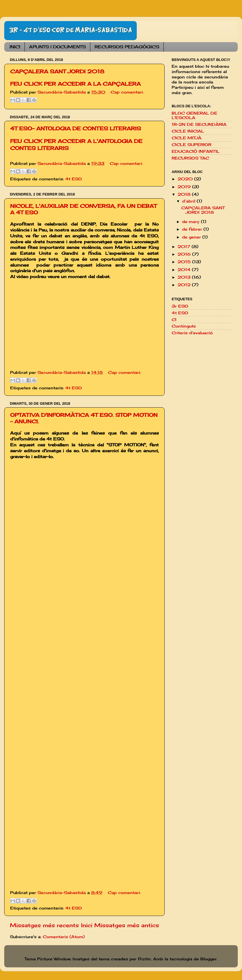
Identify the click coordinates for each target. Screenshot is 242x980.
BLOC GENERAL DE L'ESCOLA (194, 115)
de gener (192, 237)
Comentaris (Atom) (64, 937)
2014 (185, 270)
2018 (185, 194)
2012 (185, 285)
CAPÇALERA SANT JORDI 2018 (57, 71)
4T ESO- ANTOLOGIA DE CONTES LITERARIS (76, 128)
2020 (186, 179)
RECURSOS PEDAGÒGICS (127, 47)
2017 (185, 247)
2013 (185, 277)
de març (191, 222)
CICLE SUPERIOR (191, 145)
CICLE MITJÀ (187, 138)
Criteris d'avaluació (192, 333)
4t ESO (74, 179)
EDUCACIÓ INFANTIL (196, 151)
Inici (87, 925)
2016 (185, 254)
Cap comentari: (127, 92)
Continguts (184, 326)
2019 (185, 187)
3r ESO (180, 306)
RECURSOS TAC (190, 158)
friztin (144, 959)
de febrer (193, 229)
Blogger (209, 959)
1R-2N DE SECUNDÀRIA (199, 124)
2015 (185, 262)
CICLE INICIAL (188, 131)
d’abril (189, 201)
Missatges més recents (44, 925)
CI (174, 320)
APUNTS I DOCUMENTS (57, 47)
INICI (15, 47)
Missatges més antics (127, 925)
